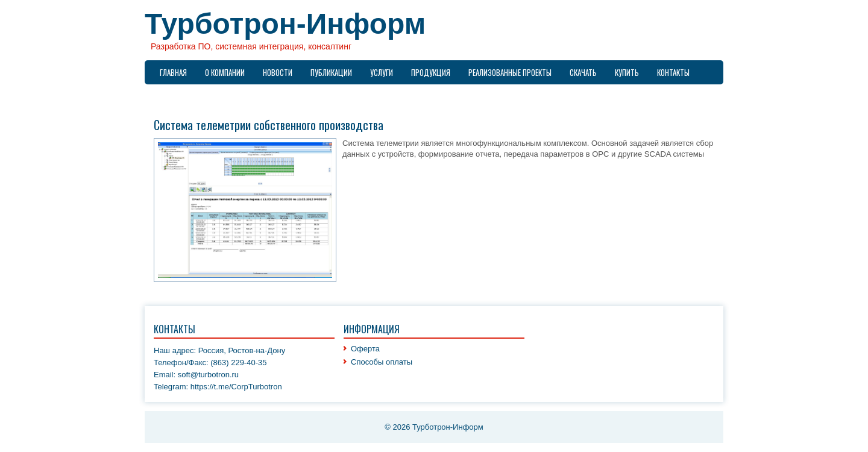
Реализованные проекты (510, 72)
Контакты (673, 72)
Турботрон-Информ (285, 24)
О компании (225, 72)
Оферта (365, 349)
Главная (173, 72)
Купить (627, 72)
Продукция (431, 72)
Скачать (583, 72)
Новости (278, 72)
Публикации (331, 72)
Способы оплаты (382, 362)
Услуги (382, 72)
